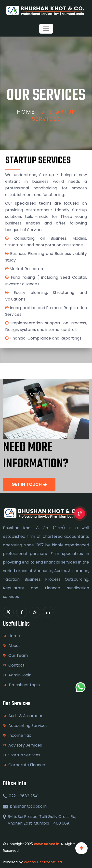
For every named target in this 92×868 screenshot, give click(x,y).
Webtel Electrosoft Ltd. (43, 862)
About (14, 646)
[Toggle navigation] (46, 29)
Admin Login (20, 675)
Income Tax (20, 735)
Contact (16, 665)
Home (26, 112)
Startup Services (54, 115)
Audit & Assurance (26, 716)
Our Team (18, 655)
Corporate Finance (27, 765)
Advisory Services (25, 745)
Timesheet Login (24, 685)
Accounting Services (28, 726)
